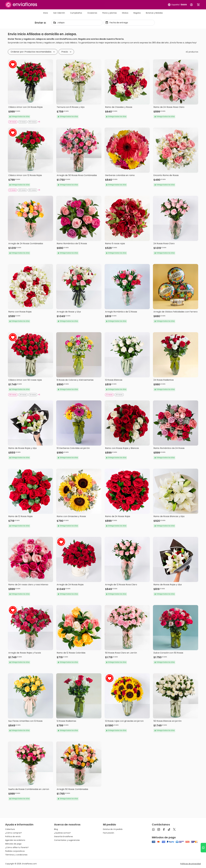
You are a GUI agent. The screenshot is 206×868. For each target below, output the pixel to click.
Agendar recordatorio (15, 840)
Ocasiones (92, 13)
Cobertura (10, 829)
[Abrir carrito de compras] (198, 5)
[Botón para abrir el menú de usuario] (191, 5)
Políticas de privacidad (191, 864)
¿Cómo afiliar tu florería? (17, 847)
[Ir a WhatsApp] (203, 848)
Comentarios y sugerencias (67, 840)
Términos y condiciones (16, 855)
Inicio (46, 13)
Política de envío (13, 836)
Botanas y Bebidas (154, 13)
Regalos (137, 13)
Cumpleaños (76, 13)
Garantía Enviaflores (63, 836)
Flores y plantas (110, 13)
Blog (56, 829)
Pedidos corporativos (15, 851)
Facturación (109, 833)
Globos (125, 13)
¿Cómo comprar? (13, 833)
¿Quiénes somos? (62, 833)
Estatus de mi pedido (113, 829)
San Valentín (59, 13)
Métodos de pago (13, 844)
